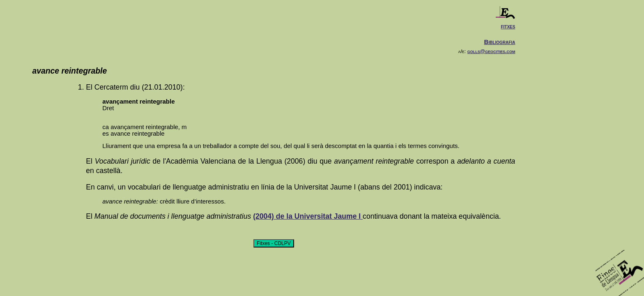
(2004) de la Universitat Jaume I (308, 216)
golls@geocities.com (491, 51)
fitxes (508, 26)
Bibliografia (500, 42)
